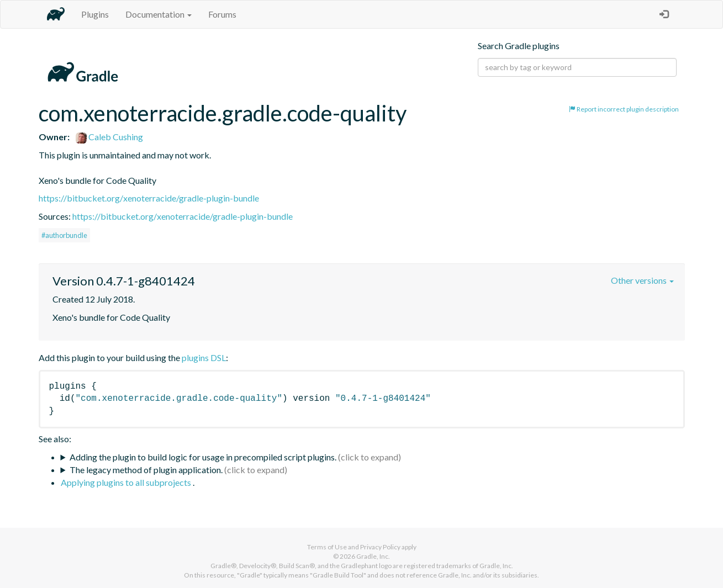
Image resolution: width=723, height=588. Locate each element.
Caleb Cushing (109, 137)
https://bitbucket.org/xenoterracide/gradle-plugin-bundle (149, 198)
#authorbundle (64, 235)
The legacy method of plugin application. (146, 470)
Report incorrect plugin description (624, 109)
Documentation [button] (159, 14)
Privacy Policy (380, 547)
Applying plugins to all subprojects (127, 482)
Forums (222, 14)
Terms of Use (327, 547)
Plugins (95, 14)
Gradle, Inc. (373, 556)
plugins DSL (204, 357)
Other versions (642, 280)
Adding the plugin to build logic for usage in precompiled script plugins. (203, 457)
